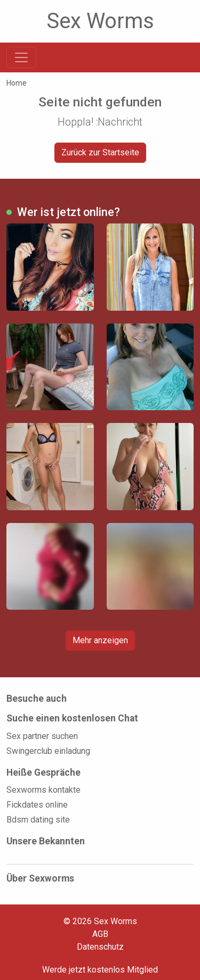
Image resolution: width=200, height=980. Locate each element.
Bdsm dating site (38, 820)
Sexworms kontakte (43, 790)
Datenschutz (100, 947)
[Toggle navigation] (21, 57)
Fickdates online (37, 805)
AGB (100, 934)
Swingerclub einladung (48, 751)
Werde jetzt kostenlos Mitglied (100, 970)
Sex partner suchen (42, 736)
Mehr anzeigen (100, 640)
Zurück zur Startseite (100, 152)
